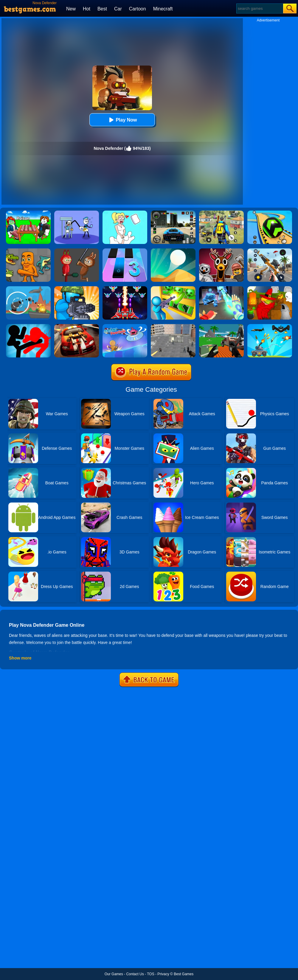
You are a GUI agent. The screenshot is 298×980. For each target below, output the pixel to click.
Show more (20, 658)
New (71, 9)
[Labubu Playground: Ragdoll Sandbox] (77, 251)
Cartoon (138, 9)
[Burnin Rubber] (77, 326)
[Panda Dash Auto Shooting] (270, 251)
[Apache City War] (173, 326)
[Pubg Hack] (221, 213)
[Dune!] (173, 251)
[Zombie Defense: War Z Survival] (173, 288)
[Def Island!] (28, 288)
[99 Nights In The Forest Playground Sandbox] (221, 251)
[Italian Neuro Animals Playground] (28, 251)
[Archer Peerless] (125, 326)
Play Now (122, 120)
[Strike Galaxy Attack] (125, 288)
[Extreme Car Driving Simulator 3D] (173, 213)
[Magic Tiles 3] (125, 251)
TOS (150, 974)
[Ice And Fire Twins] (221, 288)
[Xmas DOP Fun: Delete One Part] (125, 213)
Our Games (114, 974)
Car (118, 9)
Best (102, 9)
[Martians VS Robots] (270, 288)
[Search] (259, 8)
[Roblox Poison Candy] (28, 213)
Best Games (184, 974)
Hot (87, 9)
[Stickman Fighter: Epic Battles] (28, 326)
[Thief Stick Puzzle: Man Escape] (77, 213)
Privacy (163, 974)
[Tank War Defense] (270, 326)
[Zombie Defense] (77, 288)
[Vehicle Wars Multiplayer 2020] (221, 326)
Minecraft (163, 9)
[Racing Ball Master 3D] (270, 213)
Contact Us (135, 974)
